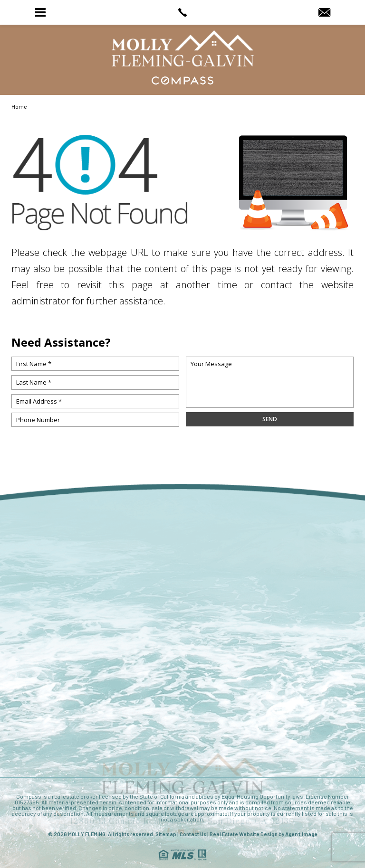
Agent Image (301, 834)
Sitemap (166, 834)
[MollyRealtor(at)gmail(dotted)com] (324, 13)
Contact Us (193, 834)
